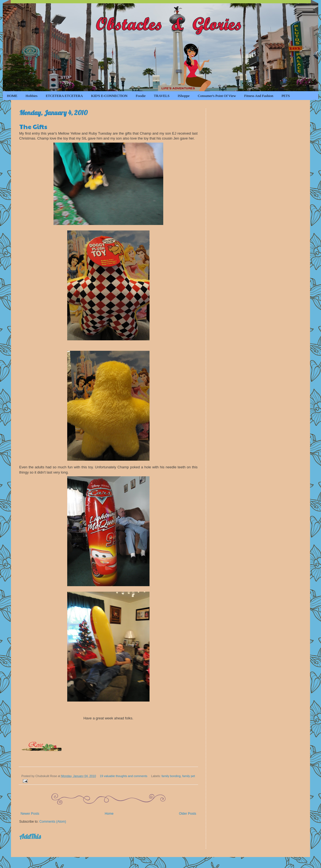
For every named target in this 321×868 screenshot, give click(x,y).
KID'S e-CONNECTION (109, 96)
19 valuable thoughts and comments (124, 776)
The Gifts (33, 126)
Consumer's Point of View (217, 96)
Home (109, 814)
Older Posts (188, 814)
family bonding (171, 776)
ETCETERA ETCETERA (64, 96)
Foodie (141, 96)
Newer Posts (30, 814)
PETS (286, 96)
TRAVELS (162, 96)
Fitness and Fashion (259, 96)
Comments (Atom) (53, 822)
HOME (12, 96)
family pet (188, 776)
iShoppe (184, 96)
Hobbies (31, 96)
